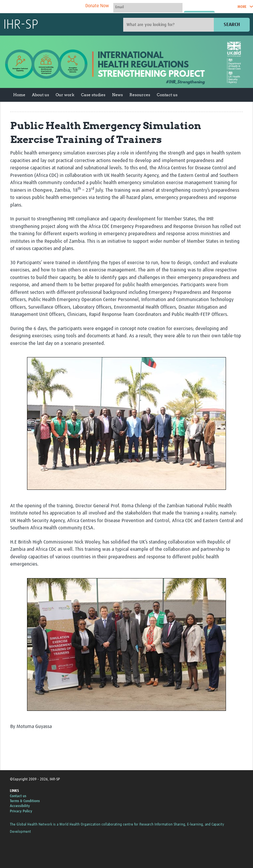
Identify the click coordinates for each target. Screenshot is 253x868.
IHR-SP (21, 25)
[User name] (148, 7)
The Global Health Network (52, 7)
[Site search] (169, 25)
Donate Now (97, 6)
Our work (65, 95)
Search (232, 25)
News (117, 95)
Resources (140, 95)
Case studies (93, 95)
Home (19, 95)
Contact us (167, 95)
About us (41, 95)
